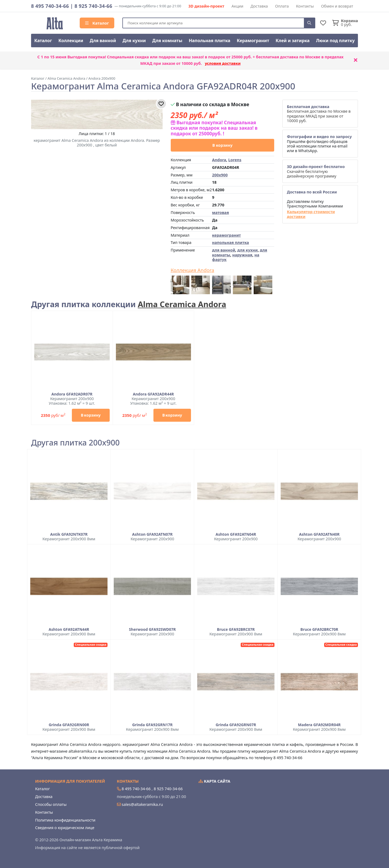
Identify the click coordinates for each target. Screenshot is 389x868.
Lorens (235, 160)
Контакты (305, 6)
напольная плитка (231, 242)
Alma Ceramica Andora (182, 304)
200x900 (220, 175)
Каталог (97, 23)
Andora (219, 160)
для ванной (224, 250)
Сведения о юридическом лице (65, 828)
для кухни (247, 250)
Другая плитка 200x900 (75, 443)
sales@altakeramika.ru (142, 804)
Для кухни (134, 41)
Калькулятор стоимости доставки (311, 214)
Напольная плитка (210, 41)
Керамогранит (253, 41)
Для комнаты (167, 41)
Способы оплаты (51, 804)
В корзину (222, 145)
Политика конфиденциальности (65, 820)
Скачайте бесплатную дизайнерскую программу (316, 171)
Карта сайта (214, 781)
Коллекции (71, 41)
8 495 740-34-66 (50, 6)
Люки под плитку (335, 41)
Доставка (259, 6)
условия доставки (223, 63)
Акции (237, 6)
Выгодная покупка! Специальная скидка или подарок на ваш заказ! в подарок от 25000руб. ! (214, 128)
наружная (242, 255)
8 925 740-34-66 (93, 6)
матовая (220, 212)
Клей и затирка (293, 41)
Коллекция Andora (192, 270)
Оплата (282, 6)
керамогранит (227, 235)
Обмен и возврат (337, 6)
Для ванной (103, 41)
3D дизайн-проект (206, 6)
